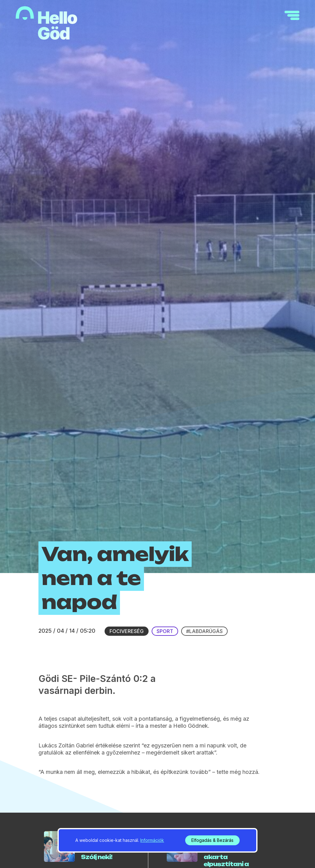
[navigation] (292, 15)
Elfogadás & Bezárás (212, 840)
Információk (152, 840)
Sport (165, 631)
